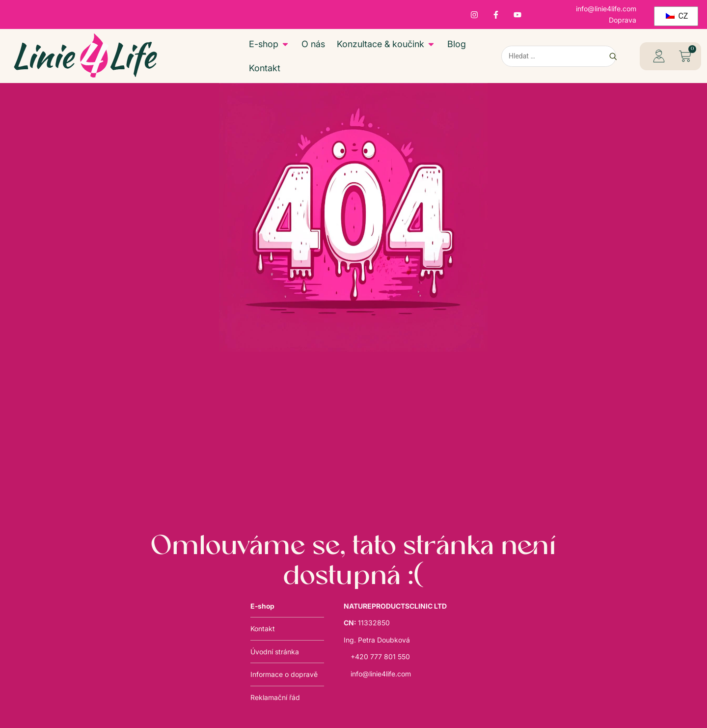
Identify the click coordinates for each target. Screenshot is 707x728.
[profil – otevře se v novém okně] (659, 56)
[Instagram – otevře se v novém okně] (474, 15)
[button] (684, 56)
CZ (677, 16)
